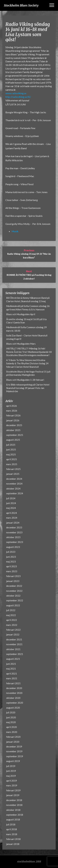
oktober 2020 (13, 698)
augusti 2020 (13, 708)
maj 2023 (11, 562)
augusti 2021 (13, 659)
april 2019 (12, 781)
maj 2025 (11, 454)
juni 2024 (11, 503)
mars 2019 (12, 785)
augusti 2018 (13, 820)
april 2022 (12, 620)
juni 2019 (11, 771)
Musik (15, 231)
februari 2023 (13, 576)
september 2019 (15, 756)
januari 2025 (13, 474)
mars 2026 (12, 411)
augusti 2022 (13, 605)
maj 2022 (11, 615)
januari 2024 (13, 523)
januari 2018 (13, 844)
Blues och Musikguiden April (21, 314)
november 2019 (14, 751)
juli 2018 (11, 824)
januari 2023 (13, 581)
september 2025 (15, 435)
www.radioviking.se (16, 93)
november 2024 (14, 484)
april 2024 (12, 513)
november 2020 (14, 693)
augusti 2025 (13, 440)
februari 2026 (13, 415)
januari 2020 (13, 742)
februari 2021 (13, 683)
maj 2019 (11, 776)
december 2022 (14, 586)
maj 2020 (11, 722)
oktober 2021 (13, 649)
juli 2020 (11, 712)
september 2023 (15, 542)
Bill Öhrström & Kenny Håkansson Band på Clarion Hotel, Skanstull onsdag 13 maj (28, 299)
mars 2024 (12, 518)
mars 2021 (12, 678)
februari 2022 (13, 630)
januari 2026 (13, 420)
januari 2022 (13, 634)
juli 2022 (11, 610)
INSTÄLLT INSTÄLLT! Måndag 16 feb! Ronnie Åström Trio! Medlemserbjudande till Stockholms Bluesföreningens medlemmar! (29, 352)
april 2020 (12, 727)
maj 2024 (11, 508)
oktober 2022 (13, 596)
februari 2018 (13, 839)
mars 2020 (12, 732)
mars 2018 (12, 834)
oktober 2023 (13, 537)
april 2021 (12, 674)
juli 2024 (11, 498)
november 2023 (14, 532)
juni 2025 (11, 449)
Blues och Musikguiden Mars (21, 344)
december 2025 (14, 425)
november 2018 (14, 805)
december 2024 (14, 479)
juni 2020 (11, 717)
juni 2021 (11, 664)
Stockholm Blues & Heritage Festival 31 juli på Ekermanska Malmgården (28, 373)
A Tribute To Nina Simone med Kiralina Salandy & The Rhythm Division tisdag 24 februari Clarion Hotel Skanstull (27, 363)
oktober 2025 (13, 430)
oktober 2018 (13, 810)
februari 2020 (13, 737)
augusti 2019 (13, 761)
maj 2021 (11, 669)
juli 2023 (11, 552)
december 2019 (14, 747)
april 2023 (12, 566)
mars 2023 (12, 571)
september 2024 (15, 493)
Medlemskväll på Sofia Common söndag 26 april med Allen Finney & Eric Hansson (28, 308)
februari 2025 (13, 469)
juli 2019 (11, 766)
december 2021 (14, 639)
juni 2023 (11, 557)
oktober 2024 (13, 489)
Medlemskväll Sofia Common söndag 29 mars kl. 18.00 (26, 329)
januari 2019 (13, 795)
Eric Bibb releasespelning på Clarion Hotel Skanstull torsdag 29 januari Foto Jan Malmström (28, 388)
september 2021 (15, 654)
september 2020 (15, 703)
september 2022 (15, 600)
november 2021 (14, 644)
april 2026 (12, 406)
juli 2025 (11, 445)
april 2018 (12, 829)
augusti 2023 (13, 547)
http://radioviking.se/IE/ (18, 97)
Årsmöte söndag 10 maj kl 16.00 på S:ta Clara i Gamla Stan (26, 321)
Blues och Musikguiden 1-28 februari (25, 380)
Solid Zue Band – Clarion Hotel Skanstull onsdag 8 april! (27, 337)
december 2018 (14, 800)
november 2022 (14, 591)
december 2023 (14, 527)
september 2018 (15, 815)
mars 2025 (12, 464)
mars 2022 (12, 625)
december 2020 (14, 688)
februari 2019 (13, 790)
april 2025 (12, 459)
